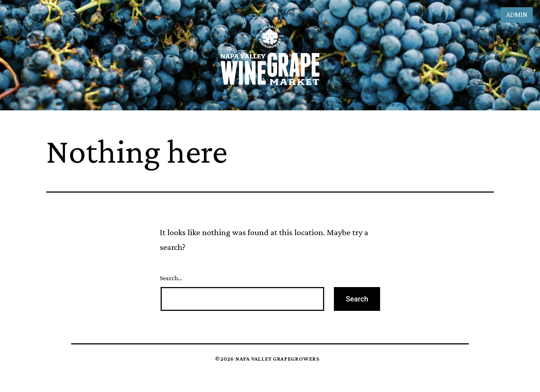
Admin (517, 14)
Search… (171, 278)
